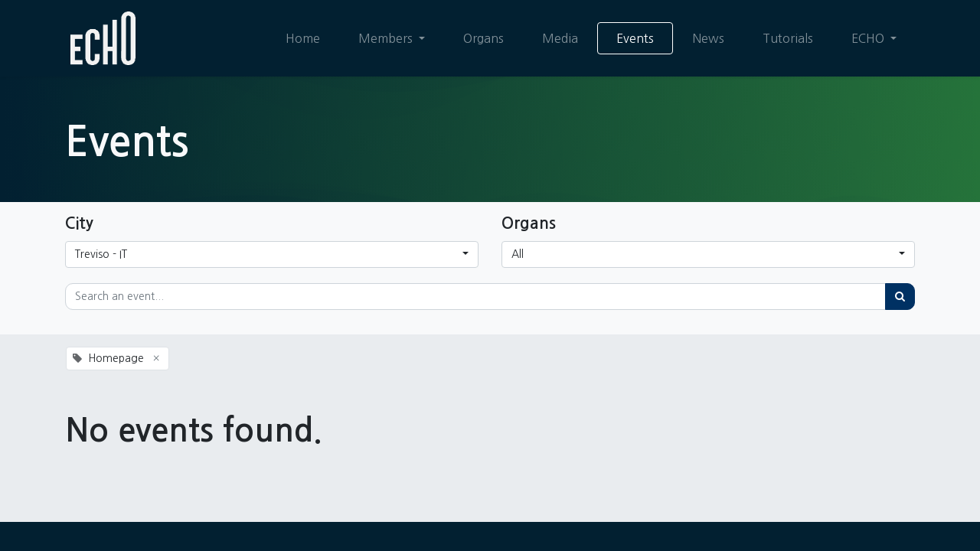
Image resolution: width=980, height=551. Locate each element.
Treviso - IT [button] (101, 254)
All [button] (518, 254)
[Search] (900, 297)
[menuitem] (302, 38)
